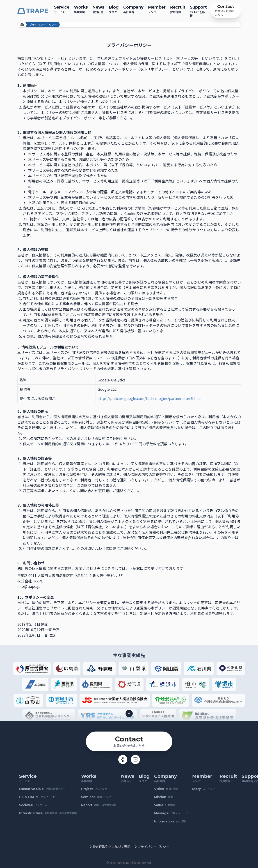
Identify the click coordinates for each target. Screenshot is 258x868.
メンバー (157, 9)
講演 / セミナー (98, 797)
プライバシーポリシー (153, 847)
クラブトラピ (37, 797)
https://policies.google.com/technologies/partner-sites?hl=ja (149, 398)
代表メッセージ (171, 813)
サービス (62, 9)
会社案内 (133, 9)
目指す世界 (166, 789)
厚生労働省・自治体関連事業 (48, 813)
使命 (164, 797)
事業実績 (81, 9)
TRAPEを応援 (198, 11)
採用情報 (178, 9)
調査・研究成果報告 (99, 805)
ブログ (114, 9)
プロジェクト (95, 789)
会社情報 (170, 821)
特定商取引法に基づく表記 (112, 847)
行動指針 (165, 805)
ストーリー (204, 789)
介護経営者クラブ (42, 789)
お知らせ (98, 9)
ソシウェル (33, 805)
